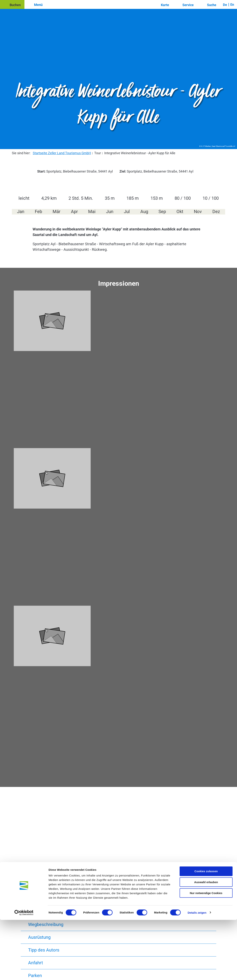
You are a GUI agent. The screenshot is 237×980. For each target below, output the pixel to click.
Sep (162, 212)
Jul (127, 212)
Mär (56, 212)
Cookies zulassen (206, 931)
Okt (180, 212)
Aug (144, 212)
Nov (198, 212)
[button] (12, 4)
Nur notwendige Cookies (206, 953)
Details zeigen (197, 973)
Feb (38, 212)
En (232, 5)
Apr (74, 212)
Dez (216, 212)
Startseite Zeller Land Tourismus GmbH (62, 153)
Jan (21, 212)
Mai (92, 212)
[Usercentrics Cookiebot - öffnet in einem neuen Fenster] (24, 973)
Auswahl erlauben (206, 942)
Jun (110, 212)
